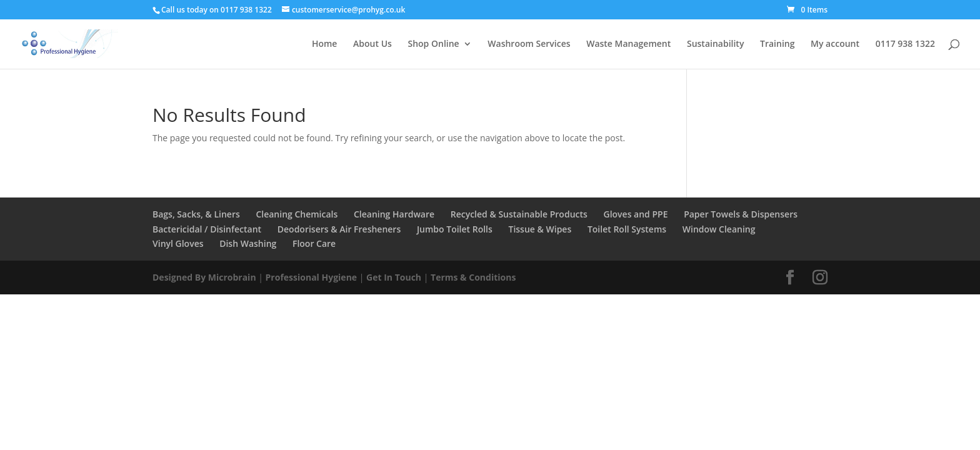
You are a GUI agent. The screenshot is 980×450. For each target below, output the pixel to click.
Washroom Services (529, 44)
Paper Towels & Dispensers (741, 214)
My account (835, 44)
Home (325, 44)
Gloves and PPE (635, 214)
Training (777, 44)
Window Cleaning (719, 229)
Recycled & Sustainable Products (519, 214)
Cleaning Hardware (394, 214)
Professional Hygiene (312, 277)
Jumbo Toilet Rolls (455, 229)
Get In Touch (394, 277)
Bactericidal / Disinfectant (207, 229)
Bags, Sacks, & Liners (196, 214)
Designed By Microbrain (204, 277)
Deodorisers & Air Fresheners (339, 229)
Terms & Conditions (473, 277)
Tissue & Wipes (540, 229)
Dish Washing (248, 243)
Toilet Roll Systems (627, 229)
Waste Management (628, 44)
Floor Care (314, 243)
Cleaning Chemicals (297, 214)
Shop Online (433, 44)
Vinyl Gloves (178, 243)
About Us (372, 44)
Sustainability (715, 44)
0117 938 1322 (905, 44)
